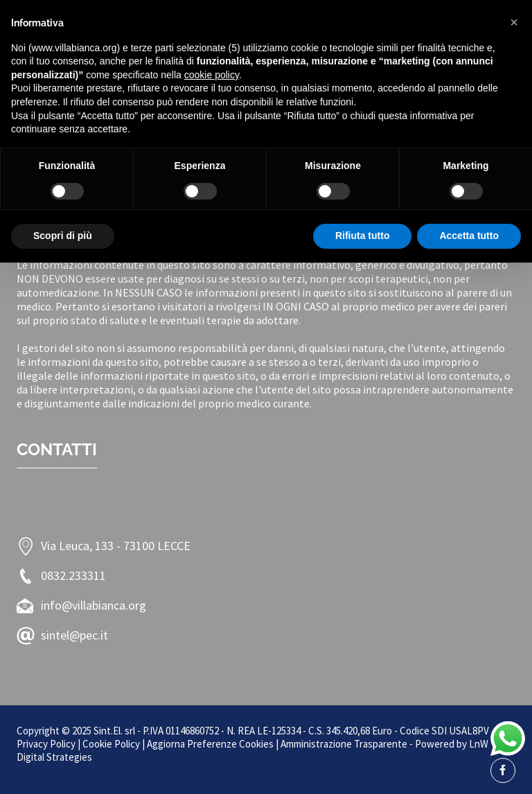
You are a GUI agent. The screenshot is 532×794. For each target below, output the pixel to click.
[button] (514, 22)
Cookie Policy (111, 744)
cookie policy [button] (212, 75)
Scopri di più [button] (63, 236)
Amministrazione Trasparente (344, 744)
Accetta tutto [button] (469, 236)
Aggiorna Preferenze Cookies (210, 744)
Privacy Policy (46, 744)
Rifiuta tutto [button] (363, 236)
